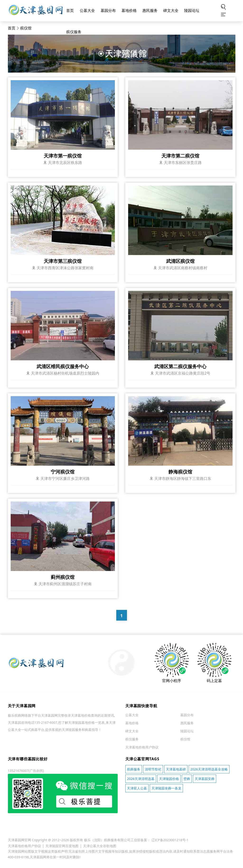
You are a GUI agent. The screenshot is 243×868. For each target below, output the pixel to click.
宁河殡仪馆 (63, 472)
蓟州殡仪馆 (63, 577)
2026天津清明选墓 (141, 779)
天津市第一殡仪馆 (63, 156)
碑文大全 (171, 11)
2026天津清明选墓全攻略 (209, 769)
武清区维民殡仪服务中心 (63, 366)
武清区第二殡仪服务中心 (180, 366)
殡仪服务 (74, 32)
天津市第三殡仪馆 (63, 261)
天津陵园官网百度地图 (62, 846)
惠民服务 (150, 11)
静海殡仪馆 (180, 472)
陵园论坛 (192, 11)
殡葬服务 (134, 769)
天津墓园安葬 (205, 779)
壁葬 (187, 779)
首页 (70, 11)
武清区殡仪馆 (180, 261)
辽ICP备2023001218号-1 (170, 840)
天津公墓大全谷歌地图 (100, 846)
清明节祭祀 (153, 769)
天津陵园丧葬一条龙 (166, 788)
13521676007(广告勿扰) (26, 771)
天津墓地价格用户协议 (142, 747)
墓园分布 (108, 11)
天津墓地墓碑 (176, 769)
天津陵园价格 (169, 779)
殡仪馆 (26, 28)
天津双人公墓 (137, 788)
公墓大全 (87, 11)
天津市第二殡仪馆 (180, 156)
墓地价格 (129, 11)
